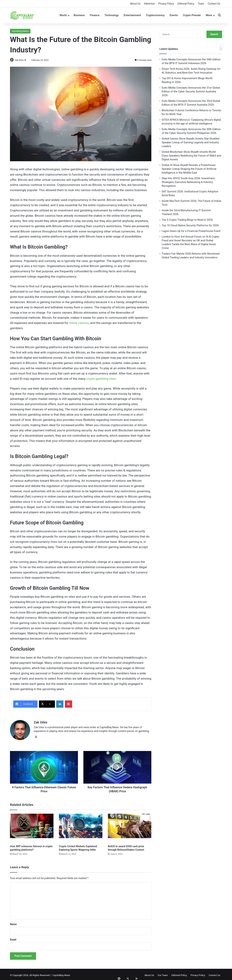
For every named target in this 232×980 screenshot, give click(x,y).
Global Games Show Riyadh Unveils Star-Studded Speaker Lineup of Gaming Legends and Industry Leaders (190, 142)
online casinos (79, 323)
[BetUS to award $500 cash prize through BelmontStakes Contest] (130, 826)
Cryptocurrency (155, 15)
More (209, 15)
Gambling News (20, 31)
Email (13, 938)
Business (79, 15)
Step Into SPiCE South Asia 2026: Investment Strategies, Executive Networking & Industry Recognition (188, 182)
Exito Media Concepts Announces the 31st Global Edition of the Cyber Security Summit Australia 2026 (191, 91)
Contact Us (214, 4)
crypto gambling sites (101, 379)
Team (201, 4)
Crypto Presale (192, 15)
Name (13, 922)
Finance (95, 15)
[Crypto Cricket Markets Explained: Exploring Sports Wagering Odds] (81, 826)
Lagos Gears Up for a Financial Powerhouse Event (191, 231)
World (63, 15)
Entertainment (132, 15)
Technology (111, 15)
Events (174, 15)
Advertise (149, 4)
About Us (135, 4)
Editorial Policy (186, 4)
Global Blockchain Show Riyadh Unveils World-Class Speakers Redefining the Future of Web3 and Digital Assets (191, 156)
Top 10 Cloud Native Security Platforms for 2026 (190, 225)
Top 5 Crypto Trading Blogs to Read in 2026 (187, 220)
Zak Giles (21, 60)
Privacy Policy (166, 4)
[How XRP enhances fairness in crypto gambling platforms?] (32, 826)
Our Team (163, 973)
